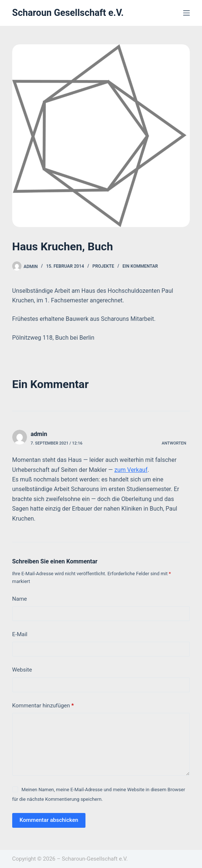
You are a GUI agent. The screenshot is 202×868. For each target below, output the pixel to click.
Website (22, 670)
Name (20, 599)
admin (39, 434)
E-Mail (20, 634)
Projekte (103, 266)
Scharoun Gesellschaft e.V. (68, 13)
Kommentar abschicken (49, 820)
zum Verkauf (131, 470)
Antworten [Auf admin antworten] (174, 443)
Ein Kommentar (140, 266)
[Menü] (186, 13)
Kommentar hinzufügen (43, 706)
